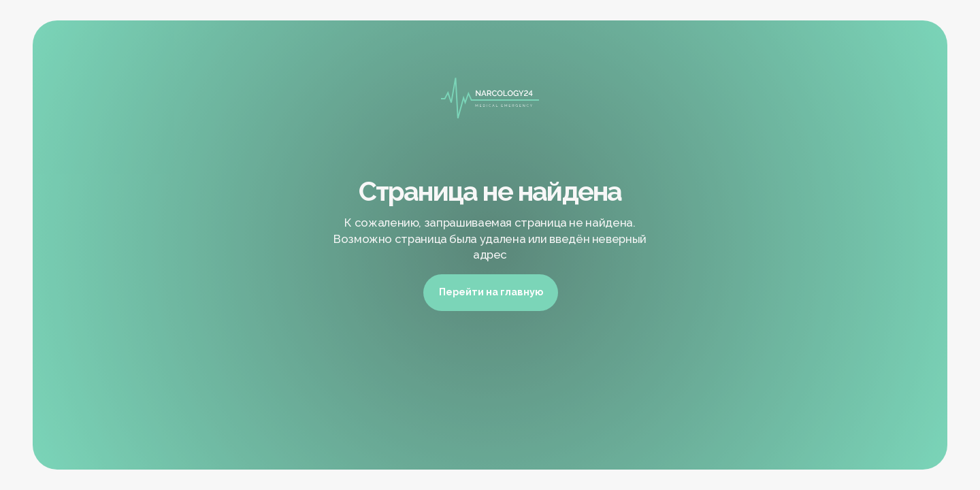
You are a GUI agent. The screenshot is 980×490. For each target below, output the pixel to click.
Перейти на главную (491, 292)
